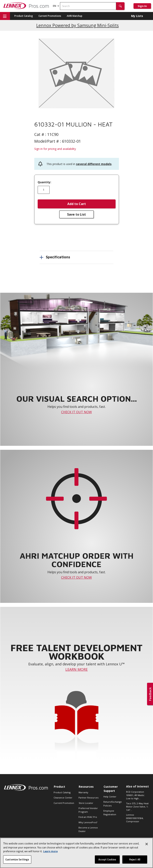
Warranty (83, 792)
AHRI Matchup (75, 16)
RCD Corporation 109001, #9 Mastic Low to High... (135, 795)
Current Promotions (50, 16)
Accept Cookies (107, 862)
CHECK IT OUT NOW (76, 412)
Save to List (76, 214)
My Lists (137, 16)
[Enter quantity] (44, 190)
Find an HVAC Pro (88, 817)
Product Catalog (24, 16)
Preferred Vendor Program (88, 810)
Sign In (142, 6)
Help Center (110, 797)
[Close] (147, 846)
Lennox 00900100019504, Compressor (135, 818)
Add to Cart (77, 204)
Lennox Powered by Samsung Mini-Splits (77, 25)
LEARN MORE (76, 669)
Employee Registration (110, 813)
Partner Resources (88, 798)
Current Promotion (64, 803)
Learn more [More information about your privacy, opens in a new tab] (50, 853)
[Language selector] (54, 6)
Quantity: (44, 182)
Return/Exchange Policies (113, 804)
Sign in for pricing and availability (55, 149)
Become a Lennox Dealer (88, 829)
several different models (94, 164)
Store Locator (86, 803)
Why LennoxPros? (88, 822)
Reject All (135, 862)
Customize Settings (17, 862)
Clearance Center (63, 798)
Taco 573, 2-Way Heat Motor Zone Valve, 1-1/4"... (137, 807)
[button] (120, 6)
